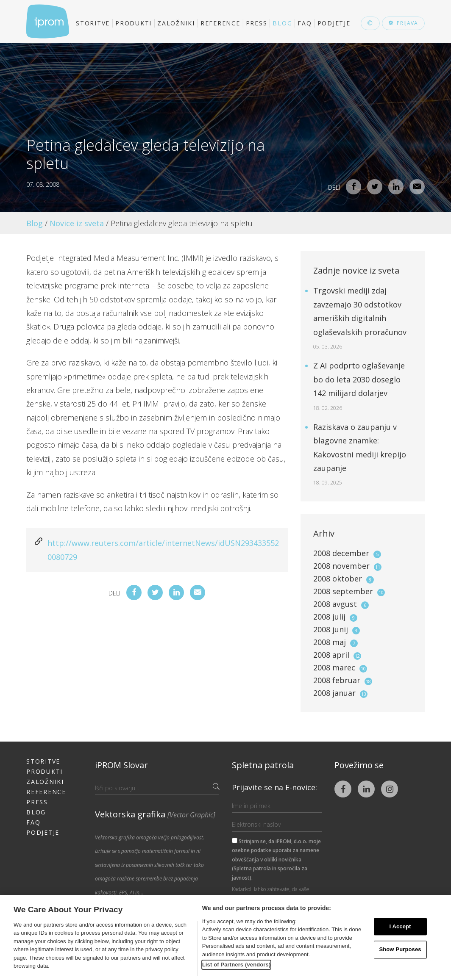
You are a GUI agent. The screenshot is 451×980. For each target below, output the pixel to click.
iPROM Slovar (121, 765)
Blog (282, 23)
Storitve (93, 23)
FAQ (305, 23)
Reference (220, 23)
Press (257, 23)
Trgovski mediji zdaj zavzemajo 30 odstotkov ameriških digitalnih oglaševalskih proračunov (360, 318)
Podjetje (334, 23)
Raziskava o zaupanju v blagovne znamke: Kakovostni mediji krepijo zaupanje (360, 454)
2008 (347, 553)
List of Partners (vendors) (237, 965)
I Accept (400, 926)
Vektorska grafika (155, 814)
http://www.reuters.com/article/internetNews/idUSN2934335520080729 (163, 550)
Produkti (134, 23)
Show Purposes (400, 950)
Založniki (176, 23)
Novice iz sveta (77, 223)
